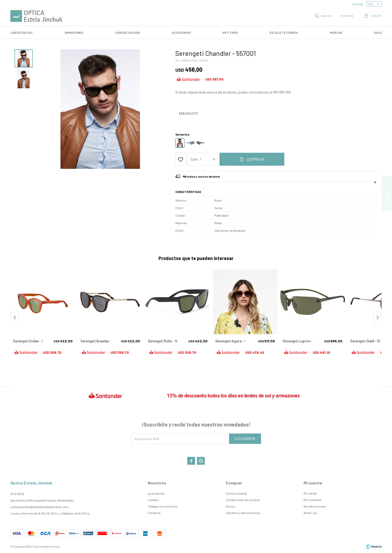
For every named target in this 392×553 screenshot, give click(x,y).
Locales (153, 500)
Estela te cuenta (284, 32)
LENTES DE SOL (22, 32)
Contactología (128, 32)
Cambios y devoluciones (243, 513)
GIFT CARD (230, 32)
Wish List (310, 513)
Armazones (74, 32)
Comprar (255, 159)
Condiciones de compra (243, 500)
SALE (378, 32)
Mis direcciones (315, 506)
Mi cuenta (310, 493)
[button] (377, 318)
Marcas (336, 32)
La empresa (156, 493)
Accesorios (181, 32)
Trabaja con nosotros (163, 506)
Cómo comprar (236, 493)
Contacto (154, 513)
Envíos (231, 506)
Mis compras (313, 500)
